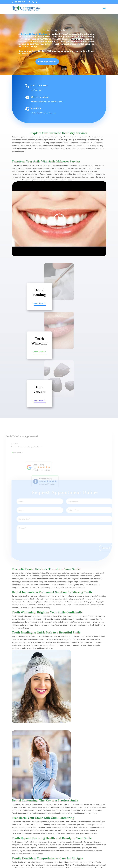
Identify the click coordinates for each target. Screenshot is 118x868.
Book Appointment (47, 63)
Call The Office (40, 86)
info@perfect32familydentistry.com (43, 113)
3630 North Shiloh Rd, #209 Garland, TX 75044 (47, 102)
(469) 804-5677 (37, 90)
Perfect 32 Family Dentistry (35, 34)
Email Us (36, 108)
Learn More (38, 303)
